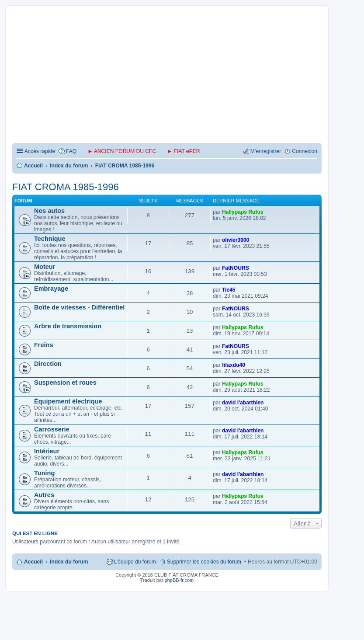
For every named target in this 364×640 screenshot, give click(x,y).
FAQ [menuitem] (71, 151)
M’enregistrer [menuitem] (266, 151)
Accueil (33, 562)
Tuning (44, 473)
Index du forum (69, 562)
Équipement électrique (68, 401)
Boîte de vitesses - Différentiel (79, 307)
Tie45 (229, 290)
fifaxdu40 (234, 365)
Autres (44, 495)
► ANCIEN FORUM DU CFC (122, 151)
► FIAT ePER (183, 151)
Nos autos (49, 211)
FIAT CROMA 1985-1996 (66, 187)
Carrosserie (52, 429)
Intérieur (47, 451)
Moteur (45, 267)
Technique (50, 239)
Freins (44, 345)
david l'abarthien (243, 403)
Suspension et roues (65, 383)
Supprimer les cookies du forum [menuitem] (204, 562)
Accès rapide (40, 151)
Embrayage (51, 289)
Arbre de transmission (68, 326)
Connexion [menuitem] (305, 151)
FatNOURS (236, 268)
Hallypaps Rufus (243, 212)
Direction (48, 364)
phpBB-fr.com (179, 580)
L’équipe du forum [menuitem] (135, 562)
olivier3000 (236, 240)
